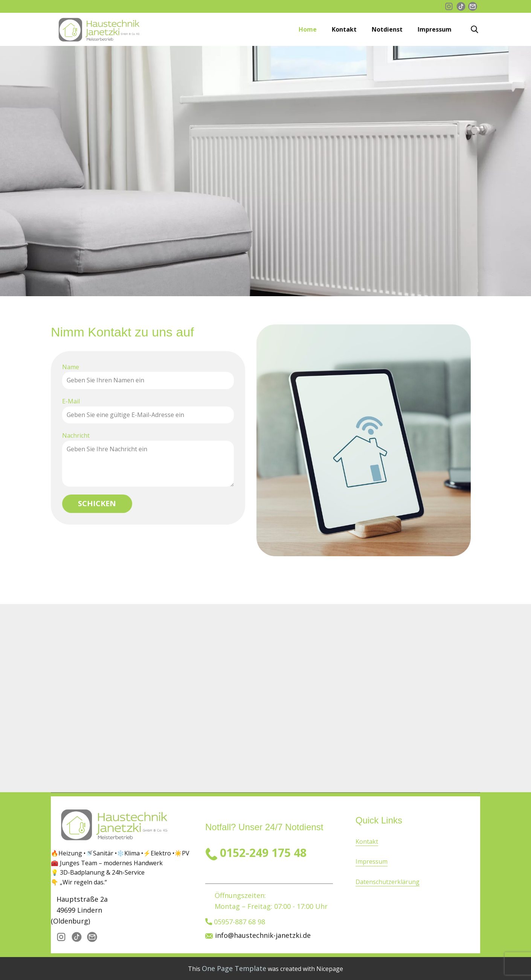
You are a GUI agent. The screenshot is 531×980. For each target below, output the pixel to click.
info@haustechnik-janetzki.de (263, 935)
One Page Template (234, 968)
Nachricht (76, 435)
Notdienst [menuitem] (387, 29)
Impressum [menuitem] (435, 29)
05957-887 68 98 (235, 922)
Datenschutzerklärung (388, 882)
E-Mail (71, 401)
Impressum (372, 861)
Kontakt (367, 842)
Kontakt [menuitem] (344, 29)
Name (71, 367)
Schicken (97, 503)
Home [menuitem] (308, 29)
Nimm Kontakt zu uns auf (122, 332)
